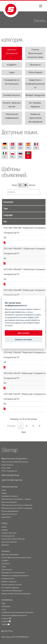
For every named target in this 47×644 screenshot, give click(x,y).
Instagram (6, 618)
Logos (12, 72)
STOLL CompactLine (9, 471)
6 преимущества (8, 536)
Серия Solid (6, 517)
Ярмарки (5, 545)
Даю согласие (23, 333)
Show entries (24, 185)
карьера (5, 530)
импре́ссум (6, 606)
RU (20, 155)
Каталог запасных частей (12, 105)
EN (20, 146)
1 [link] (21, 426)
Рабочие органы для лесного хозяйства (17, 505)
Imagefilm (12, 65)
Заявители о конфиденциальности (35, 84)
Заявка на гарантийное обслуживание (35, 118)
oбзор (4, 490)
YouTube (6, 624)
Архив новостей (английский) (13, 539)
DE (5, 146)
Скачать (6, 551)
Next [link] (24, 432)
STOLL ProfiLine (7, 465)
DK (13, 146)
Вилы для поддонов (9, 502)
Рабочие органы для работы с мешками (17, 508)
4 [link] (40, 426)
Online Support (35, 72)
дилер (4, 527)
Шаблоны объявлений (12, 52)
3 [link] (33, 426)
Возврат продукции (35, 95)
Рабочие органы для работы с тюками (16, 499)
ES (28, 146)
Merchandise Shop (10, 475)
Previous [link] (11, 426)
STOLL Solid (6, 468)
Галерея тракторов (9, 533)
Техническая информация (12, 116)
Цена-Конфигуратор (12, 480)
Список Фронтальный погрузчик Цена (35, 53)
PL (13, 155)
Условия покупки (12, 95)
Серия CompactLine (9, 514)
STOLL (5, 523)
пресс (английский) (9, 542)
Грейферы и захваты (10, 496)
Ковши (4, 493)
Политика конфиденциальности (14, 615)
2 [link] (27, 426)
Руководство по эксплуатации (12, 82)
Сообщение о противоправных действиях (18, 612)
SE (28, 155)
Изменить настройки (23, 339)
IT (5, 155)
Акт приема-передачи (35, 105)
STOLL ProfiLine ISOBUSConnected (15, 462)
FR (36, 146)
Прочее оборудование (10, 511)
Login (4, 603)
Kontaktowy (7, 600)
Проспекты (35, 65)
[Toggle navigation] (41, 6)
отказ (4, 609)
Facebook (6, 621)
